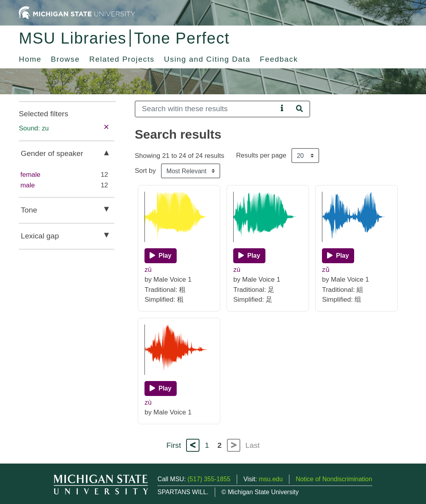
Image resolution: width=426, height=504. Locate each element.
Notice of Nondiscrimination (334, 479)
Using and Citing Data (207, 59)
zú (237, 270)
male (28, 185)
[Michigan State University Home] (77, 12)
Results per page (261, 155)
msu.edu (271, 479)
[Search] (206, 109)
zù (148, 402)
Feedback (279, 59)
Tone (29, 210)
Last (252, 445)
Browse (66, 59)
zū (148, 270)
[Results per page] (305, 156)
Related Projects (122, 59)
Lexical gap (40, 236)
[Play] (160, 256)
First (174, 445)
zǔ (325, 270)
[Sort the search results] (191, 171)
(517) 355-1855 (209, 479)
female (30, 175)
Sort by (145, 171)
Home (30, 59)
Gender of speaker (52, 153)
